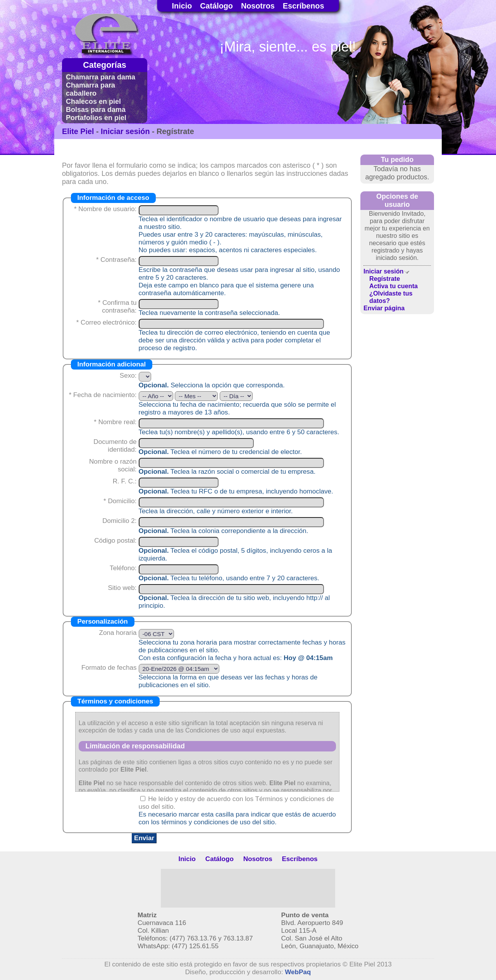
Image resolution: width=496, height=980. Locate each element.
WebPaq (298, 972)
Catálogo (216, 6)
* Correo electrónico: (107, 322)
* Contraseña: (116, 260)
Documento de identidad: (115, 446)
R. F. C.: (125, 481)
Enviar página (384, 308)
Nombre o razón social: (113, 465)
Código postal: (115, 541)
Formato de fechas (109, 668)
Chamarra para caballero (90, 89)
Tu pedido (397, 160)
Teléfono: (123, 568)
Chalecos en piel (93, 101)
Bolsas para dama (96, 110)
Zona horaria (118, 633)
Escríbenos (304, 6)
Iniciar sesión (125, 131)
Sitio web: (122, 588)
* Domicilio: (120, 501)
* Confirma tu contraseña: (117, 307)
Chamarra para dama (101, 77)
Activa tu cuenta (394, 286)
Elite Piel (78, 131)
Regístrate (385, 279)
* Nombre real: (115, 422)
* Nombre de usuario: (105, 209)
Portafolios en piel (96, 118)
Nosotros (258, 6)
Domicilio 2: (119, 521)
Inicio (182, 6)
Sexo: (128, 376)
